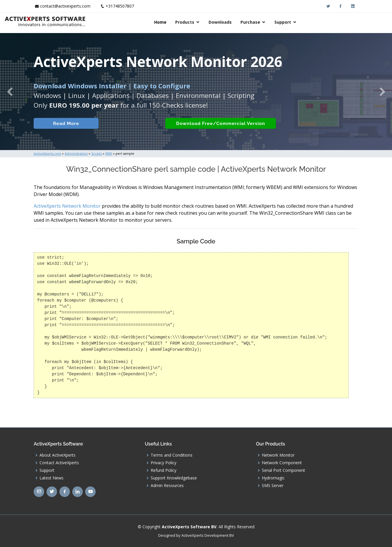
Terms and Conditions (172, 455)
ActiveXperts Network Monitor (67, 206)
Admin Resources (167, 486)
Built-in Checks (125, 133)
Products (242, 22)
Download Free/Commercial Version (217, 133)
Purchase (308, 22)
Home (218, 22)
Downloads (277, 22)
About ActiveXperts (57, 455)
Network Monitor (278, 455)
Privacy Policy (164, 463)
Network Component (282, 463)
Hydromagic (273, 478)
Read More (63, 133)
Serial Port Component (283, 470)
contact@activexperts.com (65, 6)
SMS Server (273, 486)
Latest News (51, 478)
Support (340, 22)
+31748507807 (120, 6)
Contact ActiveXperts (59, 463)
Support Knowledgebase (174, 478)
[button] (10, 92)
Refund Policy (164, 470)
